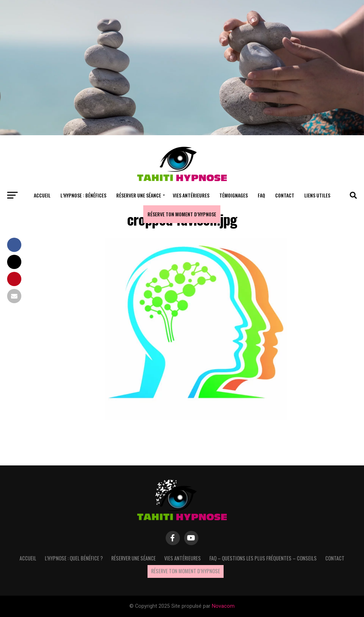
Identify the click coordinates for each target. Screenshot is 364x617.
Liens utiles (317, 195)
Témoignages (234, 195)
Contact (285, 195)
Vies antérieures (191, 195)
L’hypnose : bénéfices (83, 195)
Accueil (42, 195)
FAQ (261, 195)
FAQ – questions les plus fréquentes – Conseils (263, 558)
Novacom (223, 606)
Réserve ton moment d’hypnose (182, 214)
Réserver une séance (139, 195)
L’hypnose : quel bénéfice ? (74, 558)
